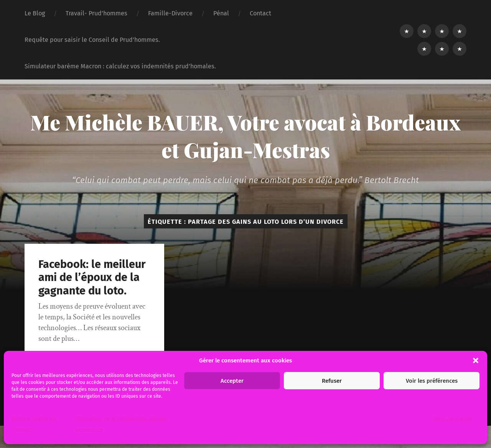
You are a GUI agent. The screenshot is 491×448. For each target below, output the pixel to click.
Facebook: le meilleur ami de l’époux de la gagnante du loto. (92, 278)
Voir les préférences (432, 381)
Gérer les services (452, 418)
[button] (476, 360)
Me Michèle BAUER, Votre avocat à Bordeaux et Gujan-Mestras (245, 136)
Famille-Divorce (170, 13)
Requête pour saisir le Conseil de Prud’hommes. (92, 40)
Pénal (221, 13)
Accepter (232, 381)
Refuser (332, 381)
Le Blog (35, 13)
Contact (260, 13)
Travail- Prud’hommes (96, 13)
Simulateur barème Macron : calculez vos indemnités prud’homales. (120, 66)
